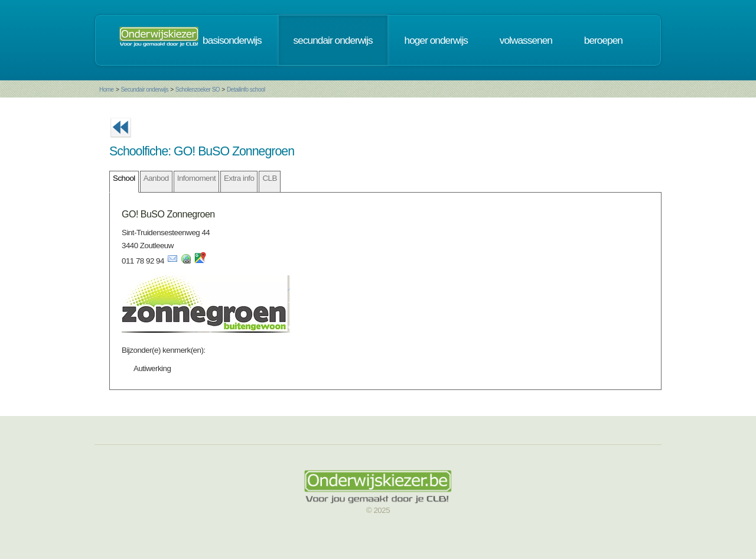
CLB (269, 178)
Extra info (239, 178)
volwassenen (526, 40)
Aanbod (156, 178)
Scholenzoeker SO (198, 90)
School (124, 178)
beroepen (603, 40)
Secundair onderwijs (144, 90)
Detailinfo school (246, 90)
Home (107, 90)
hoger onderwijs (436, 40)
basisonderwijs (232, 40)
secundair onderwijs (333, 40)
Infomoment (196, 178)
